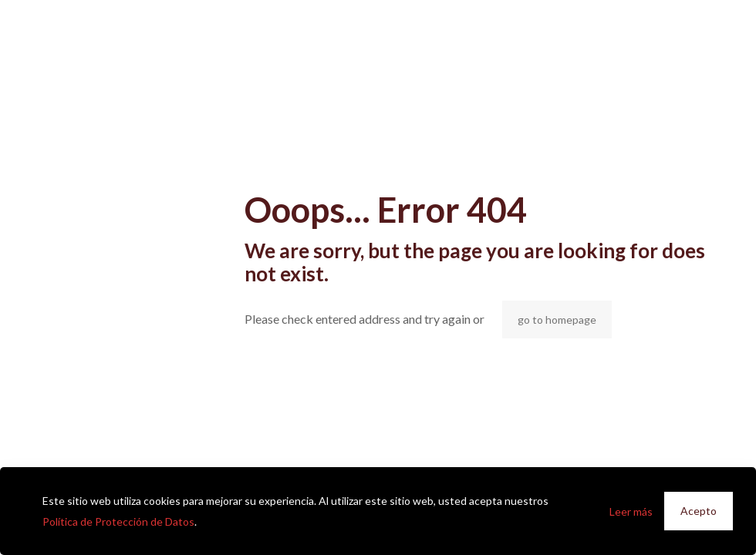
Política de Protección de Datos (118, 521)
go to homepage (557, 320)
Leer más (631, 511)
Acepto (699, 511)
